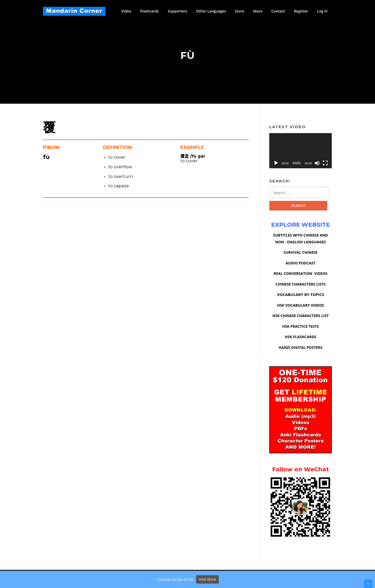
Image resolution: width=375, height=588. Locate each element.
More (258, 11)
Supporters (177, 11)
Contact (278, 11)
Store (240, 11)
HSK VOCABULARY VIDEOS (301, 307)
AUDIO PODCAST (301, 264)
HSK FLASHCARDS (301, 338)
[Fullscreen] (325, 164)
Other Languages (211, 11)
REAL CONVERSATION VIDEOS (301, 275)
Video (126, 11)
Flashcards (149, 11)
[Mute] (317, 164)
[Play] (276, 164)
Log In (322, 11)
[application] (301, 152)
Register (301, 11)
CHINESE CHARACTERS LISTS (301, 285)
